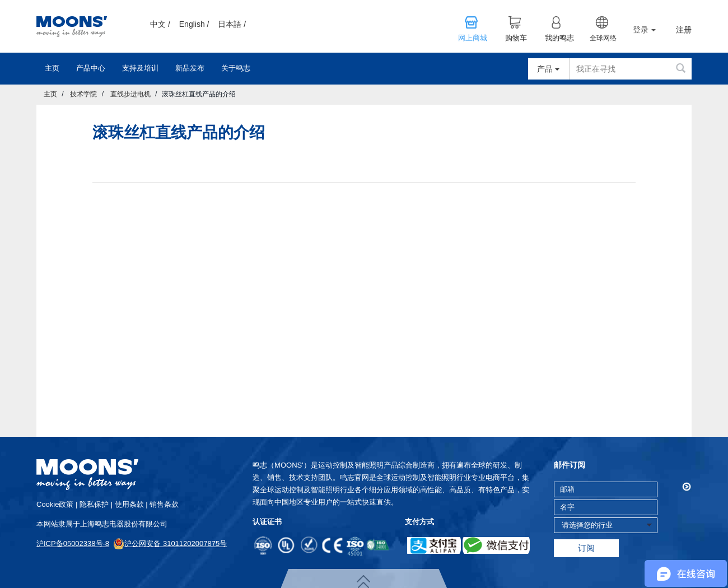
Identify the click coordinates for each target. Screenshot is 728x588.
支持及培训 (140, 68)
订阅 (586, 548)
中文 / (160, 24)
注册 (684, 30)
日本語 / (232, 24)
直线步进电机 (130, 94)
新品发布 (190, 68)
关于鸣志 (236, 68)
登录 (644, 30)
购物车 (516, 38)
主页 (52, 68)
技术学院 (83, 94)
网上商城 (473, 38)
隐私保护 (94, 504)
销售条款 (164, 504)
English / (194, 24)
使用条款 (129, 504)
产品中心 (91, 68)
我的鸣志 (559, 38)
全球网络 (603, 38)
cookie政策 (55, 504)
